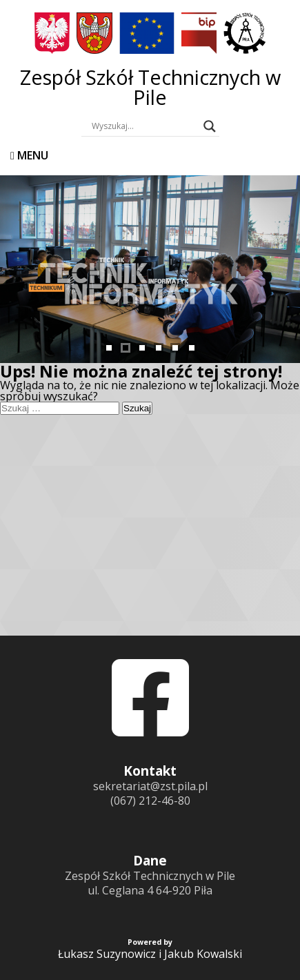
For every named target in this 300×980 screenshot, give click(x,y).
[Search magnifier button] (210, 126)
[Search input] (144, 126)
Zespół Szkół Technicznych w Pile (150, 87)
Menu (29, 155)
